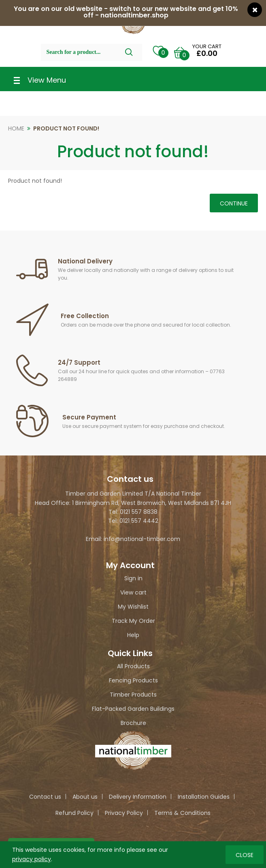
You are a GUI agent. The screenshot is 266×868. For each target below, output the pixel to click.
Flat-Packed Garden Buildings (133, 709)
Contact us (45, 797)
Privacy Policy (124, 813)
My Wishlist (133, 607)
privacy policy (32, 859)
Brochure (133, 723)
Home (16, 128)
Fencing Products (133, 680)
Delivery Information (138, 797)
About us (85, 797)
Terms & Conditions (182, 813)
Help (133, 635)
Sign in (133, 578)
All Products (133, 666)
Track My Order (133, 621)
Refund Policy (74, 813)
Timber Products (133, 695)
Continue (234, 203)
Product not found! (66, 128)
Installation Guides (204, 797)
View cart (133, 592)
